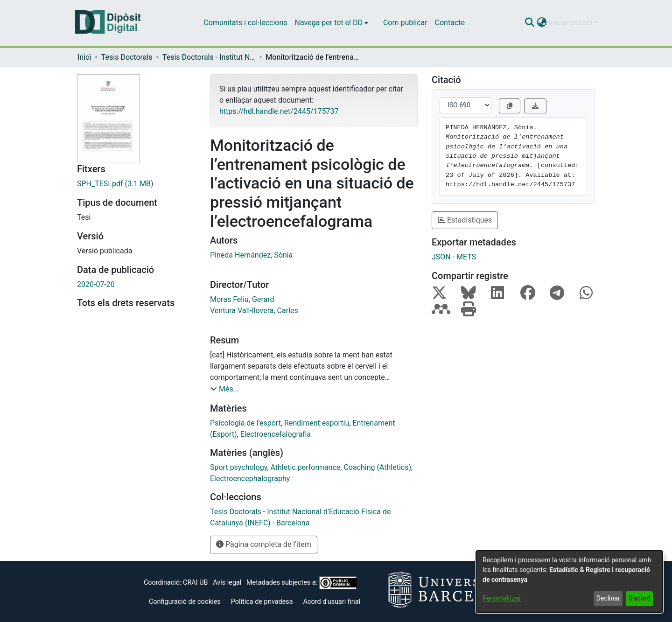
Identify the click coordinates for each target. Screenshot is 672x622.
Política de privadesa (262, 602)
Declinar (608, 598)
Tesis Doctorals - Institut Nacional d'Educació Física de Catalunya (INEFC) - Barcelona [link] (209, 57)
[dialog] (569, 582)
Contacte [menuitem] (450, 23)
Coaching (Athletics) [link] (377, 467)
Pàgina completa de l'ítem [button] (264, 544)
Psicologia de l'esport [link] (245, 423)
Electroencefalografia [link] (276, 434)
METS (466, 257)
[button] (529, 23)
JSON (441, 257)
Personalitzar (502, 598)
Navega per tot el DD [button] (329, 23)
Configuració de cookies (185, 602)
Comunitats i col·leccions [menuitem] (245, 23)
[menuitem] (332, 23)
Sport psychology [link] (238, 467)
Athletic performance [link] (306, 467)
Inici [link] (84, 57)
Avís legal (227, 583)
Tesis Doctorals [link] (127, 57)
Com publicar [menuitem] (405, 23)
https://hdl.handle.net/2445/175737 (279, 111)
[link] (136, 184)
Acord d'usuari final (332, 602)
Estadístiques (465, 220)
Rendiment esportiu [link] (317, 423)
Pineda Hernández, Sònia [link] (251, 255)
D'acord (640, 598)
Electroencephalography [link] (250, 479)
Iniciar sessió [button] (571, 23)
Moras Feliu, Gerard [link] (242, 299)
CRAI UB (195, 583)
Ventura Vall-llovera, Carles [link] (254, 311)
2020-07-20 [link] (96, 284)
